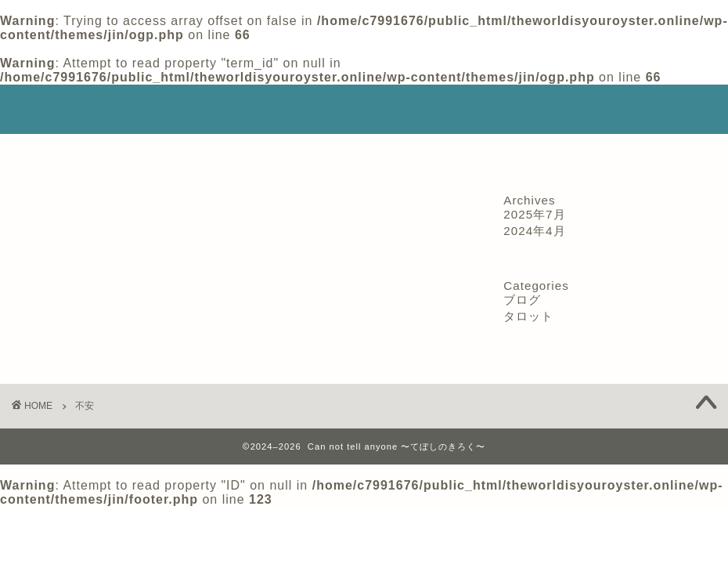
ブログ (522, 300)
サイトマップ (521, 153)
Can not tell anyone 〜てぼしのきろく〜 (364, 109)
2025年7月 (534, 214)
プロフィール (118, 153)
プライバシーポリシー (400, 153)
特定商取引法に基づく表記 (249, 153)
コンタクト (616, 153)
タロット (528, 316)
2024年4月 (534, 231)
